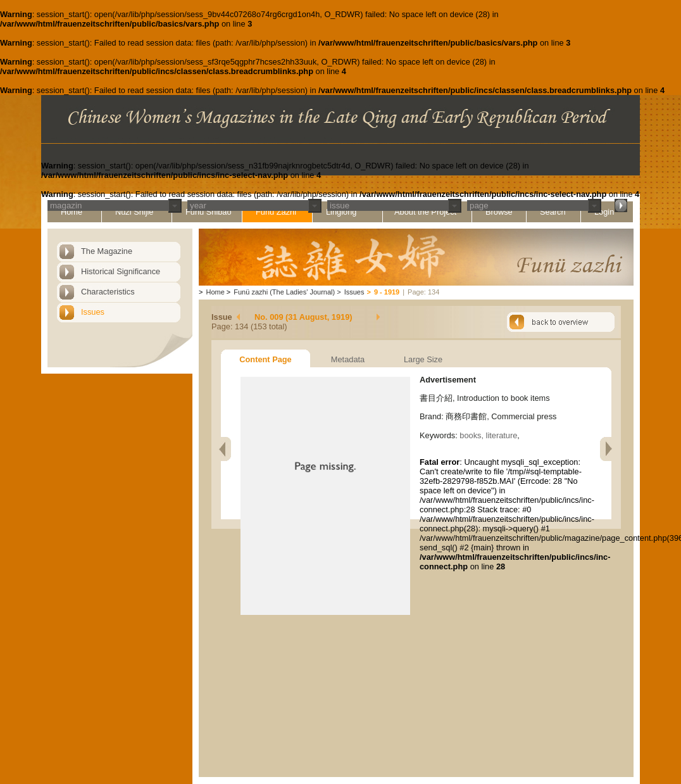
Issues (93, 312)
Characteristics (108, 292)
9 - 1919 (387, 292)
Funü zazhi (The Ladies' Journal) (284, 292)
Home (72, 212)
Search (553, 212)
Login (604, 212)
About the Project (425, 212)
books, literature (488, 435)
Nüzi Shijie (134, 212)
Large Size (423, 359)
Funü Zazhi (276, 212)
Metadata (348, 359)
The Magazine (107, 251)
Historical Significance (121, 271)
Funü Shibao (209, 212)
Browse (499, 212)
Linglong (341, 212)
